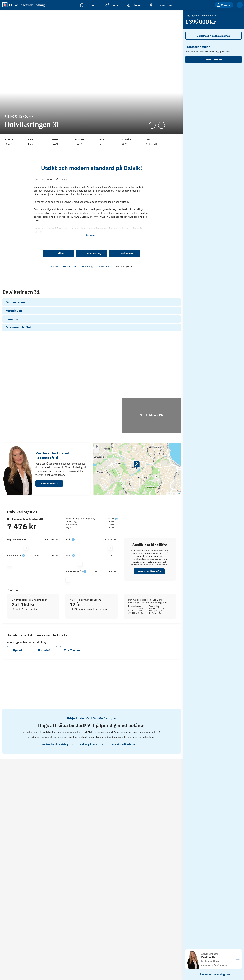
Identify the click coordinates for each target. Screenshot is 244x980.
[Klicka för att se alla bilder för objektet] (151, 446)
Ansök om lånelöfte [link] (150, 301)
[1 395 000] (50, 570)
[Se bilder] (47, 399)
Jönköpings (87, 266)
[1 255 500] (108, 570)
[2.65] (108, 586)
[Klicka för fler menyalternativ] (240, 5)
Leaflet (170, 524)
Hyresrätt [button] (19, 681)
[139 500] (50, 295)
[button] (23, 295)
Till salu (53, 266)
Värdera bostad (49, 514)
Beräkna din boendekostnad (213, 36)
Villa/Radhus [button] (72, 681)
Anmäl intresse (213, 60)
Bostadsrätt (69, 266)
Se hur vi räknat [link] (150, 294)
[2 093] (108, 602)
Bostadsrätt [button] (45, 681)
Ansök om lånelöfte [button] (149, 602)
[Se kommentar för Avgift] (62, 138)
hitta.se (177, 524)
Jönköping (104, 266)
